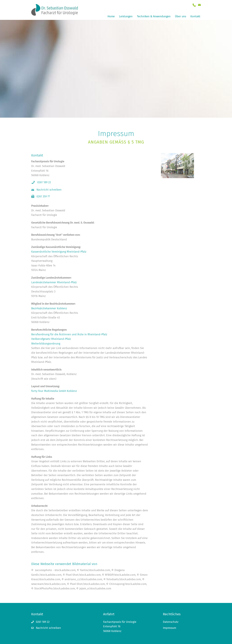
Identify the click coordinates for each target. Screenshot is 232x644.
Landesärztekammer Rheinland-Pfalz (54, 282)
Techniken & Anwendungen (154, 16)
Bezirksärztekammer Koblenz (49, 308)
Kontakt (195, 16)
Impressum (170, 628)
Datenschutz (171, 622)
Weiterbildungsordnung (46, 344)
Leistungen (126, 16)
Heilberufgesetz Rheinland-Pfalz (51, 339)
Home (111, 16)
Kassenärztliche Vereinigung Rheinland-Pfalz (59, 252)
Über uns (180, 16)
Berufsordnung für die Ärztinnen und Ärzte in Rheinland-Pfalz (69, 334)
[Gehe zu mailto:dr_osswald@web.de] (199, 5)
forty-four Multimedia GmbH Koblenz (54, 391)
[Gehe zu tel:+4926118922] (194, 5)
